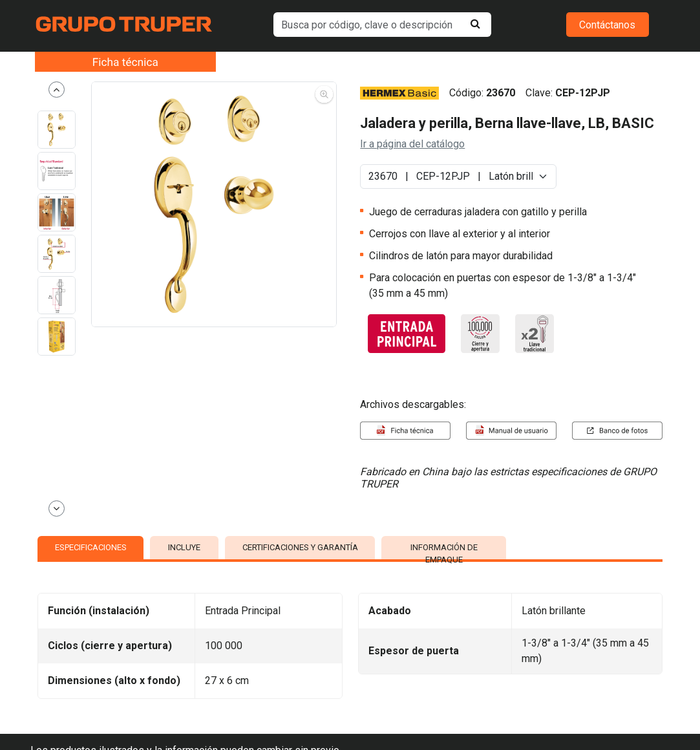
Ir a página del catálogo (412, 144)
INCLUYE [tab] (184, 547)
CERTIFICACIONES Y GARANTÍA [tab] (300, 547)
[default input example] (382, 25)
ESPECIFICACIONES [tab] (91, 547)
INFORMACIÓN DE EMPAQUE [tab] (444, 551)
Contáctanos (607, 25)
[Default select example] (458, 177)
